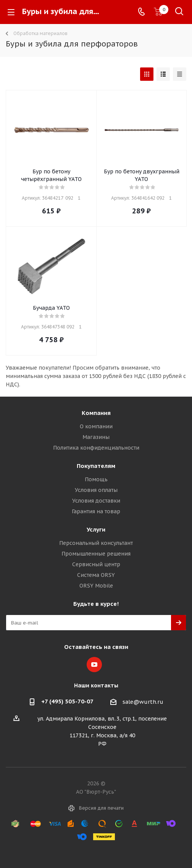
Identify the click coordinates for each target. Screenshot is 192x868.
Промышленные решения (96, 554)
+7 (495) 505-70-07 (67, 701)
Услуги (96, 529)
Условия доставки (96, 501)
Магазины (96, 437)
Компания (96, 413)
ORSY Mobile (96, 586)
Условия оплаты (96, 490)
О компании (96, 426)
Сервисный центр (96, 564)
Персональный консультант (96, 543)
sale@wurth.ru (143, 702)
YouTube (94, 665)
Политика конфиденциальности (96, 448)
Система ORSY (96, 575)
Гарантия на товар (96, 511)
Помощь (96, 479)
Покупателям (96, 466)
